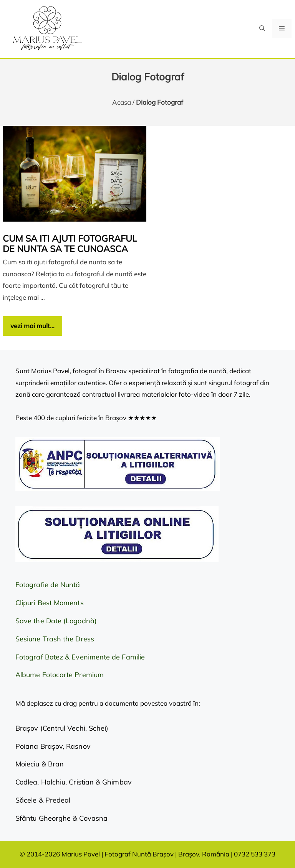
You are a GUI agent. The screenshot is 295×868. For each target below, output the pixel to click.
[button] (262, 28)
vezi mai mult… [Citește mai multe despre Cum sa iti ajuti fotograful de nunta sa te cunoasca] (32, 326)
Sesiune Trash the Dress (55, 639)
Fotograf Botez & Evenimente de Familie (80, 657)
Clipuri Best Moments (50, 603)
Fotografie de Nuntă (48, 585)
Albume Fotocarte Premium (60, 675)
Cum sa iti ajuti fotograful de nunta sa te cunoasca (70, 244)
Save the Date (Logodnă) (56, 621)
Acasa (122, 102)
